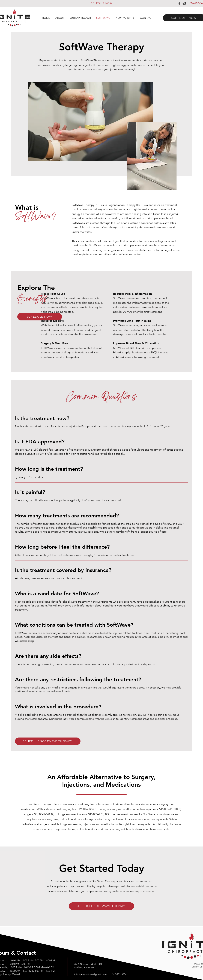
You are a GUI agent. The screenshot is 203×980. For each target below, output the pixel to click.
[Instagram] (184, 3)
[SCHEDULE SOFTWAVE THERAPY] (48, 741)
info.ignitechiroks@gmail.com (90, 974)
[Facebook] (179, 3)
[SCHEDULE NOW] (40, 317)
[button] (60, 18)
